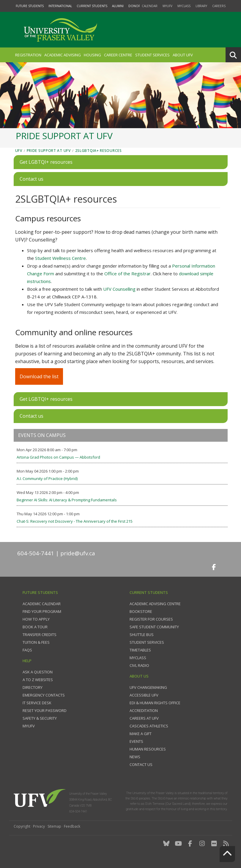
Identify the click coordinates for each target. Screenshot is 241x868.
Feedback (72, 826)
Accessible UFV (144, 695)
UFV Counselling (119, 289)
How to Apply (36, 619)
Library (201, 6)
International (60, 6)
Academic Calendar (42, 604)
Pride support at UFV (49, 151)
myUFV (167, 6)
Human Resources (148, 749)
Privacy (39, 826)
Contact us (141, 764)
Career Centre (118, 55)
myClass (184, 6)
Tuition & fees (36, 642)
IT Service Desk (37, 703)
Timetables (140, 650)
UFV (19, 151)
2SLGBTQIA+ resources (99, 151)
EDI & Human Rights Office (155, 703)
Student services (147, 642)
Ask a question (38, 672)
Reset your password (45, 710)
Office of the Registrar (127, 274)
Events (136, 741)
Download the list (39, 376)
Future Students (30, 6)
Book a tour (35, 627)
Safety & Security (40, 718)
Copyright (22, 826)
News (135, 757)
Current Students (92, 6)
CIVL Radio (139, 665)
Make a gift (141, 734)
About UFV (183, 55)
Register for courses (151, 619)
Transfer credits (40, 635)
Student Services (152, 55)
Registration (28, 55)
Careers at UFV (144, 718)
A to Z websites (38, 680)
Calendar (150, 6)
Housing (92, 55)
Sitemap (54, 826)
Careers (219, 6)
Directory (33, 687)
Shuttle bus (142, 635)
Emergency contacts (44, 695)
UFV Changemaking (148, 687)
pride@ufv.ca (78, 553)
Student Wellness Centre (60, 258)
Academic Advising (63, 55)
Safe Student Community (154, 627)
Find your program (42, 611)
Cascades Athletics (149, 726)
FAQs (27, 650)
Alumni (118, 6)
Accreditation (144, 710)
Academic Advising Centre (155, 604)
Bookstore (141, 611)
